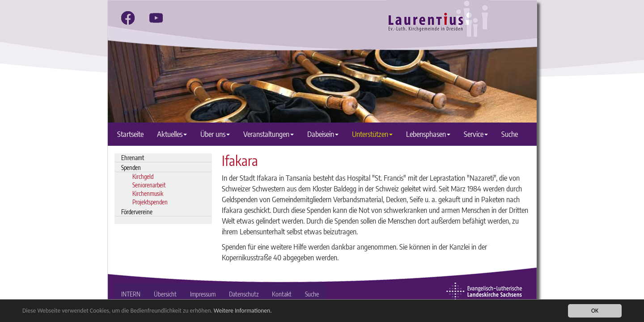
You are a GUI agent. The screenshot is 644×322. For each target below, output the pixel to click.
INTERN (131, 294)
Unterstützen (372, 134)
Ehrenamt (133, 158)
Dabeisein (323, 134)
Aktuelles (172, 134)
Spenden (131, 167)
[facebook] (128, 18)
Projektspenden (150, 202)
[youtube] (156, 18)
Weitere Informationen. (243, 311)
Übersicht (165, 294)
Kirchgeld (143, 176)
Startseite (130, 134)
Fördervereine (137, 212)
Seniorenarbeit (149, 185)
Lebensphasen (428, 134)
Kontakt (282, 294)
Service (476, 134)
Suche (510, 134)
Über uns (215, 134)
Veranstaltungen (269, 134)
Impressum (203, 294)
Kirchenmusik (148, 193)
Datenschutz (244, 294)
